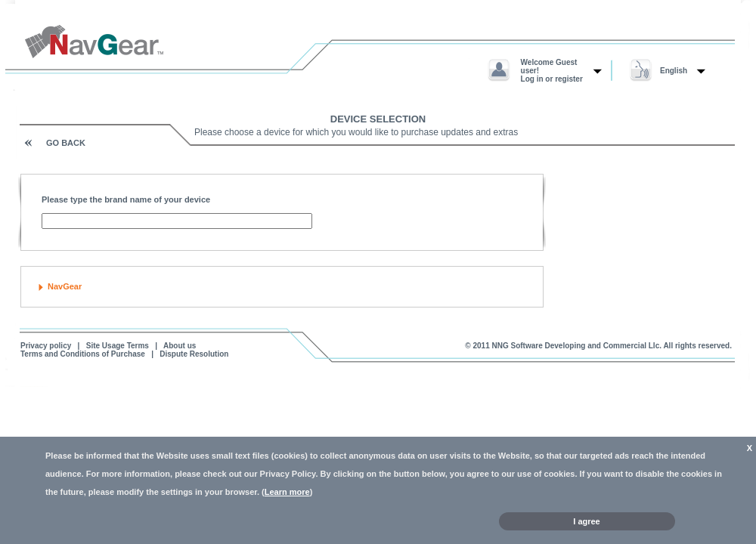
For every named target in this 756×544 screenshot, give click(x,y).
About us (180, 346)
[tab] (282, 286)
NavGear (65, 286)
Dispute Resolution (194, 354)
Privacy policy (46, 346)
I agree (586, 521)
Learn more (287, 492)
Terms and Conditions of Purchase (83, 354)
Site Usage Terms (118, 346)
